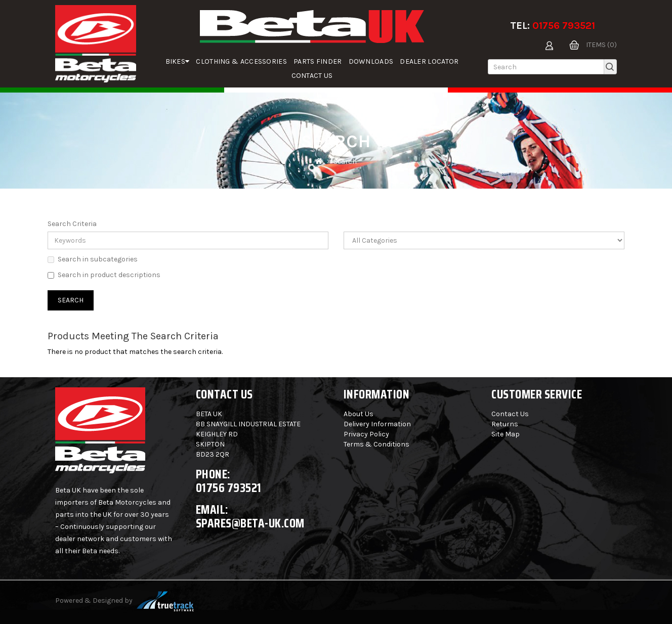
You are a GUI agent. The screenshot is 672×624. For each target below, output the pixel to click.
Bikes (178, 61)
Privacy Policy (366, 434)
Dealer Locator (429, 61)
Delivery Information (377, 424)
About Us (359, 414)
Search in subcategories (93, 259)
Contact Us (312, 76)
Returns (505, 424)
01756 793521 (564, 26)
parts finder (318, 61)
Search (345, 162)
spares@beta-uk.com (250, 523)
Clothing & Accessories (241, 61)
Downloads (371, 61)
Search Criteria (72, 224)
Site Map (506, 434)
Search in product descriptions (104, 275)
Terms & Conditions (376, 444)
